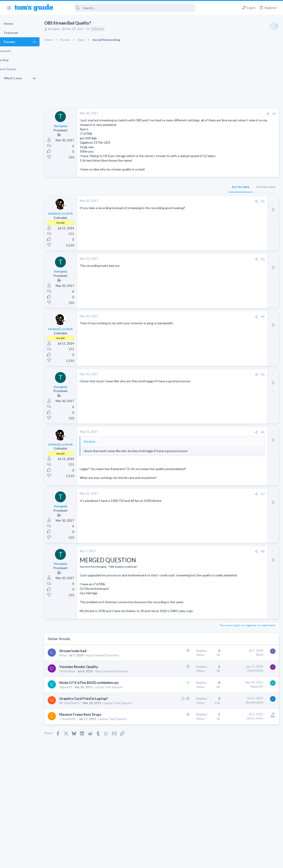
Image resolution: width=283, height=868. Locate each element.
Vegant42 (74, 731)
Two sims (225, 314)
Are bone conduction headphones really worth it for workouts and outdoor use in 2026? (247, 261)
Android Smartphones (233, 348)
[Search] (127, 8)
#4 (190, 325)
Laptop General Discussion (236, 305)
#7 (190, 511)
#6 (190, 441)
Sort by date (167, 196)
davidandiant (181, 750)
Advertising (93, 862)
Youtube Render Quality (87, 702)
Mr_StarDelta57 (78, 756)
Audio (222, 278)
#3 (190, 268)
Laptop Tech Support (81, 760)
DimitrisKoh (75, 706)
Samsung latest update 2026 (246, 379)
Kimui (71, 686)
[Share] (195, 114)
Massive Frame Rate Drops (88, 771)
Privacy (153, 862)
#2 (190, 210)
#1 (201, 114)
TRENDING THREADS (226, 247)
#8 (190, 569)
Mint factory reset (238, 335)
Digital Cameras (229, 370)
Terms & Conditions (185, 862)
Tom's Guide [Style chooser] (246, 843)
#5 (190, 383)
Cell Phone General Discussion (238, 326)
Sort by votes (193, 196)
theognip (62, 29)
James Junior (181, 775)
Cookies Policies (124, 862)
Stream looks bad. (81, 681)
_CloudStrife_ (76, 776)
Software (106, 29)
